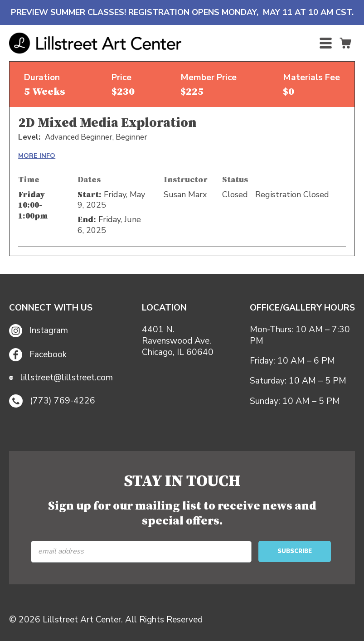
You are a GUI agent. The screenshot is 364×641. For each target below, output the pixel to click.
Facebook (38, 355)
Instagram (39, 331)
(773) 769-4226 (52, 401)
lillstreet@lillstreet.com (61, 378)
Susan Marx (185, 194)
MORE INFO (37, 155)
